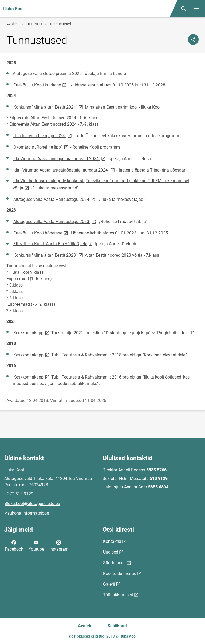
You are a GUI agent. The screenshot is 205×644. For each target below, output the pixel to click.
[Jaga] (193, 39)
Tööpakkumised (118, 595)
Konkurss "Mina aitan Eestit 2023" (49, 255)
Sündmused (114, 563)
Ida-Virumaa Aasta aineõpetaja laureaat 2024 (60, 158)
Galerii (109, 584)
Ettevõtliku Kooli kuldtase (40, 85)
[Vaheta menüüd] (196, 9)
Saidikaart (117, 626)
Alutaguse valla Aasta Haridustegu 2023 (55, 221)
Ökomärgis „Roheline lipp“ (41, 147)
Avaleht (13, 24)
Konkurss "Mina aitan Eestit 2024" (49, 107)
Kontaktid (112, 541)
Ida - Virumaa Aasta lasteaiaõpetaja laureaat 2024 (64, 170)
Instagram (59, 545)
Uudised (111, 552)
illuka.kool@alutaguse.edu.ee (32, 504)
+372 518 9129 (19, 494)
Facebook (14, 545)
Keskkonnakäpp (32, 333)
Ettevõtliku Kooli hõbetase (41, 233)
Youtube (36, 545)
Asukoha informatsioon (27, 513)
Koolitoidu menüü (120, 573)
